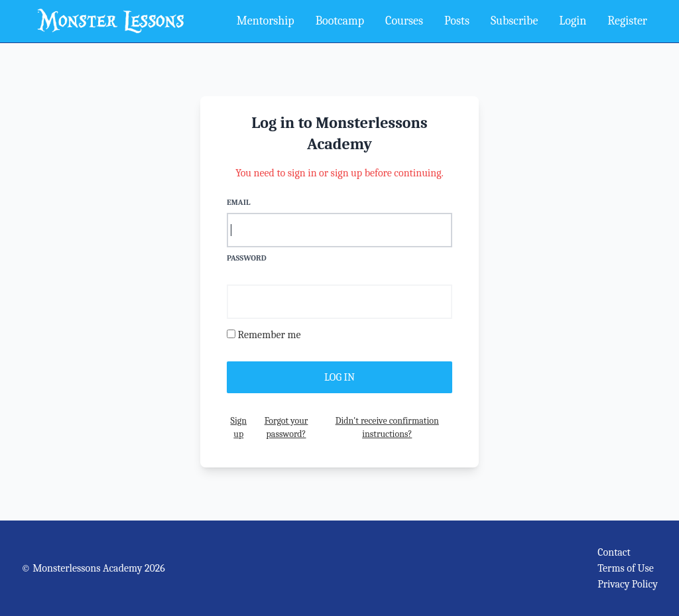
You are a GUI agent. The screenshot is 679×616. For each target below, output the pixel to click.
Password (247, 258)
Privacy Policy (628, 584)
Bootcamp (340, 21)
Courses (404, 21)
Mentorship (266, 21)
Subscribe (514, 21)
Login (573, 21)
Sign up (239, 427)
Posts (457, 21)
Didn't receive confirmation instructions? (387, 427)
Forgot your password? (286, 427)
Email (238, 202)
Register (627, 21)
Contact (614, 552)
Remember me (270, 335)
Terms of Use (626, 568)
